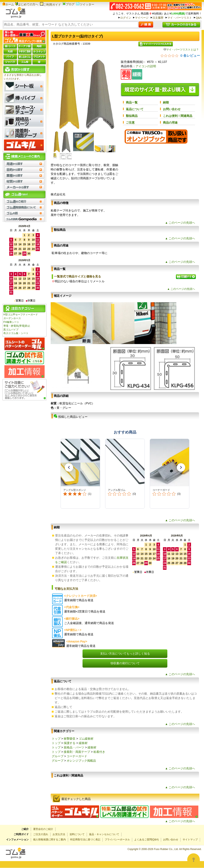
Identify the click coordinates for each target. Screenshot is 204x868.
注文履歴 (158, 18)
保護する (70, 743)
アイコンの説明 (146, 66)
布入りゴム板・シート (16, 333)
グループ (58, 756)
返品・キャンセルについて (104, 834)
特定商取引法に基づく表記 (85, 840)
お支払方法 (59, 834)
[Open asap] (194, 860)
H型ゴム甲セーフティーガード (21, 315)
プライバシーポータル (117, 840)
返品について (135, 109)
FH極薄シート (11, 322)
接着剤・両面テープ (77, 752)
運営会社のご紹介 (43, 829)
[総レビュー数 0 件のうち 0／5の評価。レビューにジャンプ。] (180, 55)
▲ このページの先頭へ (180, 223)
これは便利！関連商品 (178, 116)
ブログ (68, 4)
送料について (77, 834)
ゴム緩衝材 (86, 739)
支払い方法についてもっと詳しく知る (125, 654)
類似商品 (132, 116)
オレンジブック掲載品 (81, 761)
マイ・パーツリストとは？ (181, 50)
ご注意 (130, 123)
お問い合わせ (172, 109)
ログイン (126, 18)
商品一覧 (132, 102)
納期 (166, 102)
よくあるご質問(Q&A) (147, 840)
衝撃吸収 (70, 739)
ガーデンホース (12, 318)
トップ (56, 739)
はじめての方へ (27, 4)
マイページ (142, 18)
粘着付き (99, 752)
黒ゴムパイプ (11, 330)
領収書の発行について (125, 663)
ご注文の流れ (41, 834)
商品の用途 (170, 123)
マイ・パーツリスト (180, 18)
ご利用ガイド (50, 5)
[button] (69, 467)
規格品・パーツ (74, 747)
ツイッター (85, 4)
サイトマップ (190, 840)
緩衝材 (83, 743)
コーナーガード (77, 756)
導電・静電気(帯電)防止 (17, 326)
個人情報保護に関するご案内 (49, 840)
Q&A (199, 18)
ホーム (8, 4)
